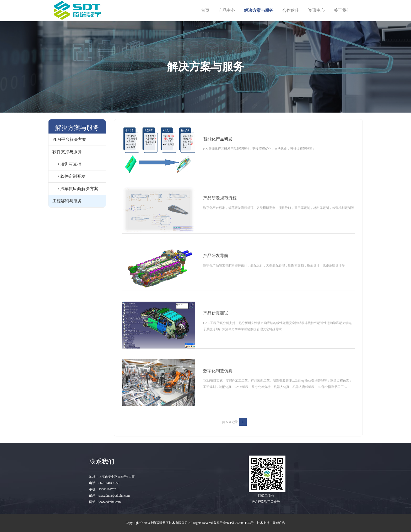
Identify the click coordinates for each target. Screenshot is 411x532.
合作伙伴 (291, 10)
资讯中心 (316, 10)
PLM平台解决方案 (69, 139)
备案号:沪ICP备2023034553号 (234, 523)
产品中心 (227, 10)
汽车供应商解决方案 (75, 189)
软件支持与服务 (67, 152)
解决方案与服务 (259, 10)
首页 (205, 10)
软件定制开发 (69, 176)
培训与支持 (67, 164)
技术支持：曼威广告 (271, 523)
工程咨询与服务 (67, 201)
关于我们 (342, 10)
